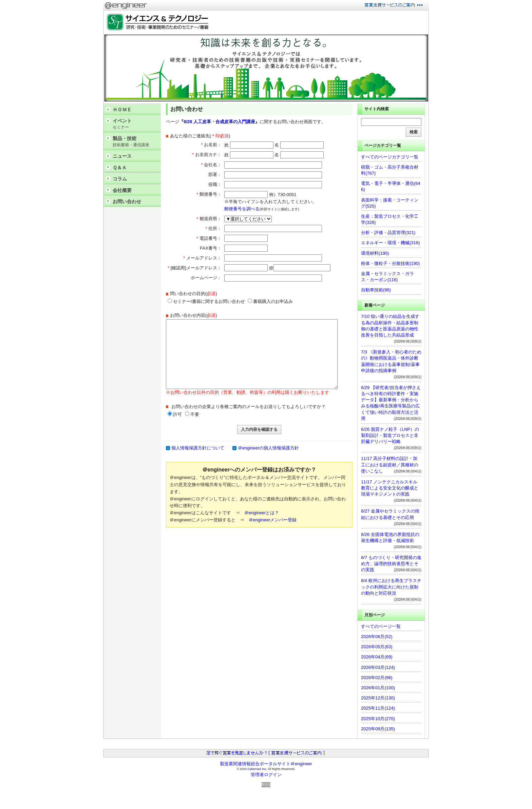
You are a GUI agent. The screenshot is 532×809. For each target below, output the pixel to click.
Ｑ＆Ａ (120, 168)
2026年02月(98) (377, 678)
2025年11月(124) (378, 708)
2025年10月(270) (378, 719)
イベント (135, 124)
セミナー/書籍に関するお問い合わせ (206, 301)
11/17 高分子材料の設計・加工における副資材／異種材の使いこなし (390, 465)
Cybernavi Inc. (257, 769)
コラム (120, 179)
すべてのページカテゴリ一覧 (390, 157)
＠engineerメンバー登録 (273, 520)
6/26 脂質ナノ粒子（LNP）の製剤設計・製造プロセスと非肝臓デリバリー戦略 (390, 435)
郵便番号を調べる (242, 209)
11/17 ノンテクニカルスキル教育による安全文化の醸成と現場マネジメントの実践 (390, 488)
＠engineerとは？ (262, 513)
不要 (195, 414)
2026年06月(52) (377, 637)
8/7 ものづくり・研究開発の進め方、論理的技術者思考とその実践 (391, 564)
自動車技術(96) (376, 290)
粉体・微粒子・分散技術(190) (390, 263)
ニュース (122, 156)
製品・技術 (135, 142)
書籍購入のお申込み (270, 301)
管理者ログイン (266, 775)
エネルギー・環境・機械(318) (390, 243)
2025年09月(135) (378, 729)
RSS (266, 785)
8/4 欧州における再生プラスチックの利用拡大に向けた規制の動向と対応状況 (391, 587)
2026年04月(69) (377, 657)
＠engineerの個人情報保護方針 (269, 448)
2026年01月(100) (378, 688)
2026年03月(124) (378, 667)
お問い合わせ (127, 201)
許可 (177, 414)
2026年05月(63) (377, 647)
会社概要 (122, 190)
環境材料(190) (375, 253)
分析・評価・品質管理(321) (388, 233)
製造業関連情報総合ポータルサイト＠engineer (266, 764)
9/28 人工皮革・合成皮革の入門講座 (219, 122)
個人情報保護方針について (198, 448)
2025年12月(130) (378, 698)
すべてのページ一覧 (381, 626)
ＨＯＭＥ (122, 110)
